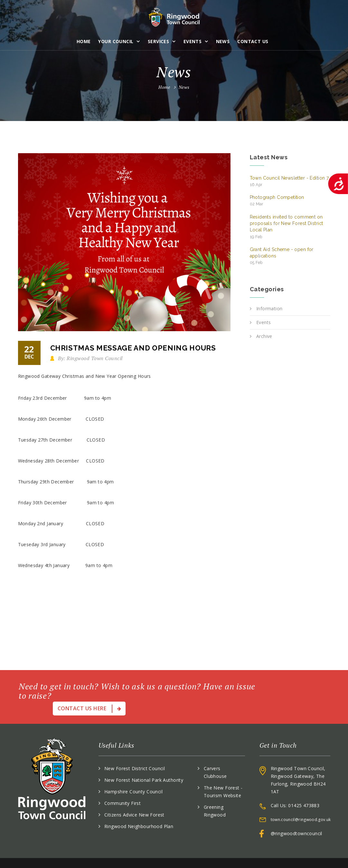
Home (84, 40)
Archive (264, 336)
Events (193, 40)
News (224, 40)
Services (159, 40)
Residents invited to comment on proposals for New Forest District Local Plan (287, 227)
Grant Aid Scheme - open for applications (282, 256)
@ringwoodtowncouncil (296, 818)
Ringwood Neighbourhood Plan (139, 811)
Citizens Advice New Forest (134, 800)
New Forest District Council (135, 753)
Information (269, 308)
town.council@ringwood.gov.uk (301, 804)
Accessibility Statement (305, 855)
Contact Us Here (294, 686)
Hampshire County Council (133, 776)
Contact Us (254, 40)
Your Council (117, 40)
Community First (122, 788)
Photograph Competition (277, 201)
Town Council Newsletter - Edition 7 (289, 181)
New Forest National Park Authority (144, 765)
